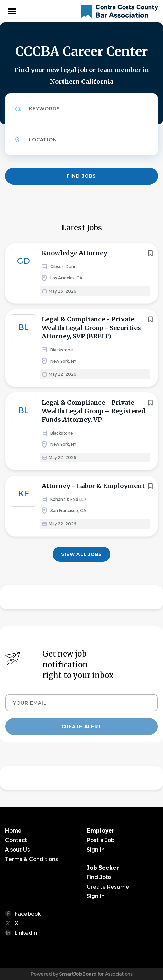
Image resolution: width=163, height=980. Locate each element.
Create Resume (108, 887)
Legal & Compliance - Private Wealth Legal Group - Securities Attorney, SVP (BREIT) (91, 328)
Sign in (96, 850)
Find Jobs (81, 176)
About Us (17, 850)
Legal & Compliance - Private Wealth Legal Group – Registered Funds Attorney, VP (94, 411)
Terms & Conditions (32, 859)
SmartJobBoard (78, 974)
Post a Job (101, 840)
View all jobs (81, 554)
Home (13, 831)
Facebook (28, 914)
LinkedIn (26, 933)
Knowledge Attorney (75, 253)
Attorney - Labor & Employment (93, 486)
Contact (16, 840)
